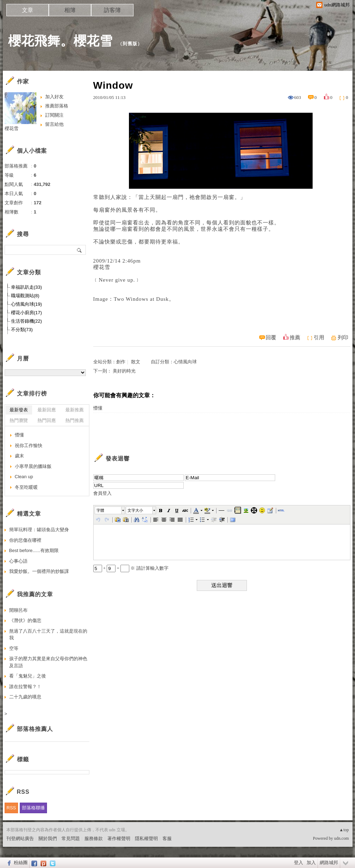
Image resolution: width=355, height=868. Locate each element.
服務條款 (94, 838)
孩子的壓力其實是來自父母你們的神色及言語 (48, 662)
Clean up (24, 477)
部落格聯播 (33, 808)
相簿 (70, 10)
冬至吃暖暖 (26, 487)
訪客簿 (112, 10)
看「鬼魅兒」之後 (28, 676)
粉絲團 (21, 863)
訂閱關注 (54, 115)
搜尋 (80, 250)
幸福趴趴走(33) (26, 287)
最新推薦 (75, 410)
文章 (28, 10)
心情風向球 (185, 362)
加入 (311, 863)
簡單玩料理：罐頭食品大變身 (39, 530)
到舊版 (130, 44)
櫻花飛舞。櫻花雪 (60, 41)
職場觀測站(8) (25, 296)
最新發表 (19, 410)
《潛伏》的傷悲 (25, 620)
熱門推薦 (75, 420)
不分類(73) (22, 330)
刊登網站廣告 (20, 838)
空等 (14, 648)
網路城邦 (329, 863)
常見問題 (71, 838)
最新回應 (47, 410)
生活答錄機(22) (26, 321)
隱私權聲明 (146, 838)
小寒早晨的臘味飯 (33, 466)
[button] (110, 510)
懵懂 (98, 408)
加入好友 (54, 97)
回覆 (271, 338)
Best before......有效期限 (34, 550)
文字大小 (135, 510)
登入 (298, 863)
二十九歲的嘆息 (25, 697)
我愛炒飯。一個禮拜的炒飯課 (39, 571)
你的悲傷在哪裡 (25, 540)
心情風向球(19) (26, 304)
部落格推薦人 (35, 729)
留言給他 (54, 124)
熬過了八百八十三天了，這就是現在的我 (48, 635)
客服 (167, 838)
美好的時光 (124, 371)
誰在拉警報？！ (25, 687)
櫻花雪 (11, 128)
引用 (319, 338)
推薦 (295, 338)
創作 (121, 362)
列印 (343, 338)
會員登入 (102, 493)
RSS (11, 808)
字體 (100, 510)
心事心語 (18, 561)
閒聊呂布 (18, 610)
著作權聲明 (119, 838)
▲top (344, 830)
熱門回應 (47, 420)
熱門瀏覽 (19, 420)
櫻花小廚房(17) (26, 313)
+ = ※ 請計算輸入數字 (131, 568)
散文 (136, 362)
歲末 (19, 456)
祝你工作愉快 (29, 445)
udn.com (342, 838)
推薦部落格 (57, 106)
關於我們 (48, 838)
